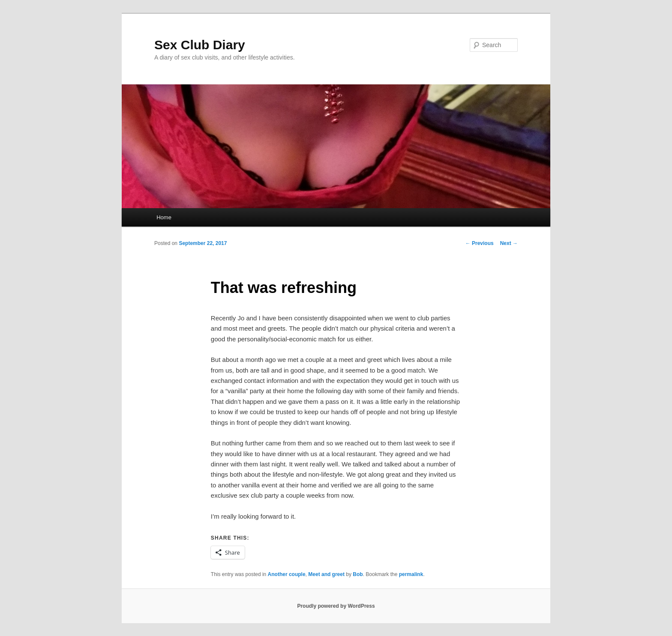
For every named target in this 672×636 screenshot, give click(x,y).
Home (164, 217)
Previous (480, 243)
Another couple (287, 574)
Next (509, 243)
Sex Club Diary (200, 45)
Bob (358, 574)
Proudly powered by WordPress (336, 606)
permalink (411, 574)
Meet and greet (326, 574)
